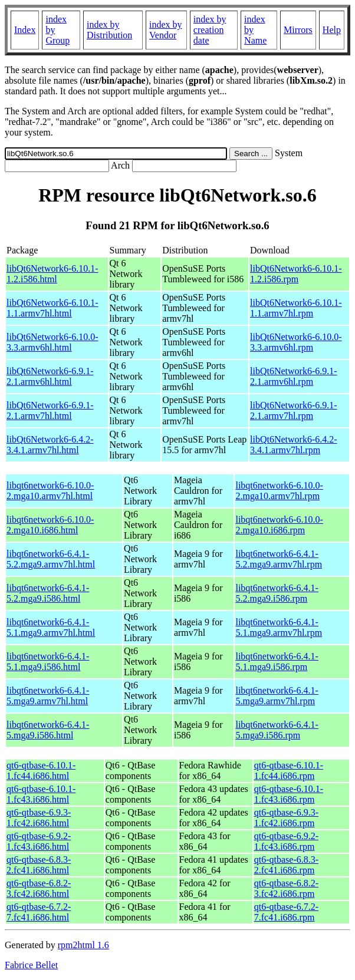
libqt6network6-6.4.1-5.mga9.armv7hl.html (48, 696)
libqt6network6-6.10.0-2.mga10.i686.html (50, 525)
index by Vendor (166, 30)
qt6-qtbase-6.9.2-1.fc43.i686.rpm (286, 841)
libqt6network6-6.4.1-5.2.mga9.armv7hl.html (51, 559)
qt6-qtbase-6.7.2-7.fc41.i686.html (39, 912)
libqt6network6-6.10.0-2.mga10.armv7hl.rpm (279, 491)
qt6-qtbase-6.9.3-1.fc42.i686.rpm (286, 818)
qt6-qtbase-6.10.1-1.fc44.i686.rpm (289, 771)
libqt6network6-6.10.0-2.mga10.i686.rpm (279, 525)
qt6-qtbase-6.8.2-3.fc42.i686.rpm (286, 888)
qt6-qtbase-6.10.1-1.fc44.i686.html (41, 771)
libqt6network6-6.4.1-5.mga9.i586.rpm (277, 730)
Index (25, 30)
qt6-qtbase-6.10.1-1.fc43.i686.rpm (289, 794)
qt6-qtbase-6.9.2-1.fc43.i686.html (39, 841)
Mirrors (298, 30)
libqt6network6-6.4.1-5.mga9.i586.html (48, 730)
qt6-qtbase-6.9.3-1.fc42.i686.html (39, 818)
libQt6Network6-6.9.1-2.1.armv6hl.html (50, 376)
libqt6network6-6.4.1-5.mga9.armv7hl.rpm (277, 696)
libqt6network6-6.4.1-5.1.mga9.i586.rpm (277, 661)
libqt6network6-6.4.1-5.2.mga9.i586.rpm (277, 593)
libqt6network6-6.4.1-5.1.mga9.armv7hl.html (51, 627)
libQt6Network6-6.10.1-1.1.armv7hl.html (52, 308)
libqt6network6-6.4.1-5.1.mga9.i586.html (48, 661)
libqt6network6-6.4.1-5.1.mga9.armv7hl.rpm (279, 627)
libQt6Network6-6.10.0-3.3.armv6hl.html (52, 342)
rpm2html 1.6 (83, 945)
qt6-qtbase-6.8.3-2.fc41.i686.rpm (286, 865)
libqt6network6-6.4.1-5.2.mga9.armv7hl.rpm (279, 559)
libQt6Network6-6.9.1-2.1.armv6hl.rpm (294, 376)
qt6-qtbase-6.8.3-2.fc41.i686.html (39, 865)
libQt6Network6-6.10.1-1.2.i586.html (52, 274)
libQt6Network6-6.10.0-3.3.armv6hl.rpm (296, 342)
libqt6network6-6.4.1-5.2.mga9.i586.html (48, 593)
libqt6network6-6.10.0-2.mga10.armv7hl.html (50, 491)
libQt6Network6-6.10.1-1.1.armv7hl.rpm (296, 308)
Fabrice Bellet (31, 965)
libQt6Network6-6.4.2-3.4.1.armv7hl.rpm (294, 445)
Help (332, 30)
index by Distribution (109, 30)
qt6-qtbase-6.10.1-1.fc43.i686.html (41, 794)
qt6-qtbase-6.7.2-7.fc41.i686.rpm (286, 912)
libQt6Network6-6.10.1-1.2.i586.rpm (296, 274)
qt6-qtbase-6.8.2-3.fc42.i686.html (39, 888)
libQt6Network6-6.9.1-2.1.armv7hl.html (50, 410)
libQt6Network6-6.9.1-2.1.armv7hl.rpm (294, 410)
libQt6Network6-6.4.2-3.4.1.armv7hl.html (50, 445)
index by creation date (210, 30)
